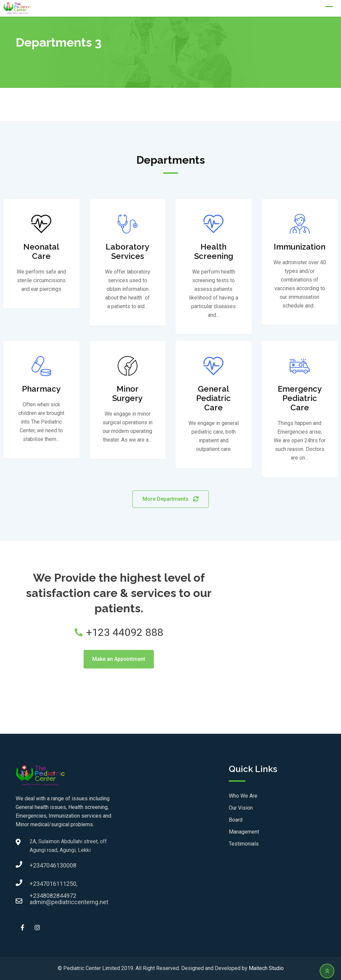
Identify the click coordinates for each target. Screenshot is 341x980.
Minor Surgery (127, 393)
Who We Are (243, 796)
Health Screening (214, 251)
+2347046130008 (36, 865)
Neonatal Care (41, 251)
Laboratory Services (127, 251)
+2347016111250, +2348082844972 (36, 886)
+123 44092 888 (119, 632)
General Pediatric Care (213, 398)
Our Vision (241, 808)
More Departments (170, 499)
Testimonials (244, 844)
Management (244, 832)
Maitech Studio (266, 968)
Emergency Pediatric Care (300, 398)
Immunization (300, 247)
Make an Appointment (119, 659)
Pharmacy (41, 389)
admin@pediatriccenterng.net (36, 902)
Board (236, 820)
